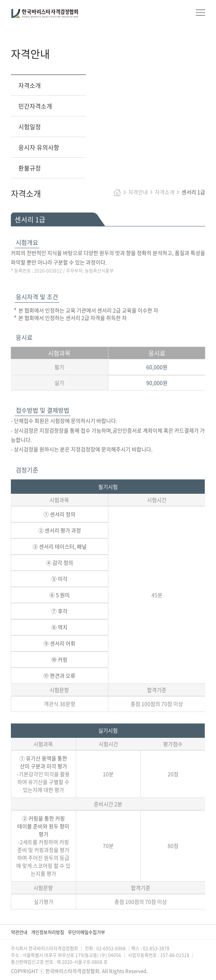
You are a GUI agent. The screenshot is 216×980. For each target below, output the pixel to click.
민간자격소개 (35, 106)
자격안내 (138, 192)
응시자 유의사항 (39, 147)
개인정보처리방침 (48, 932)
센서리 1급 (193, 192)
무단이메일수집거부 (86, 932)
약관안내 (19, 932)
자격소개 (30, 85)
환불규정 (30, 168)
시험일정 (30, 127)
